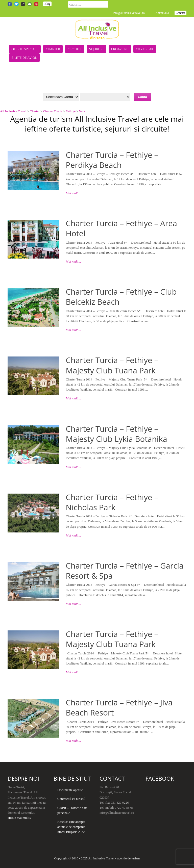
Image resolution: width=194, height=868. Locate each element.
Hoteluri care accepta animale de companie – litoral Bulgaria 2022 (72, 827)
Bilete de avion (24, 58)
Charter (53, 49)
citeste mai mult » (19, 818)
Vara (82, 111)
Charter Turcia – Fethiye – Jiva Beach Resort (119, 707)
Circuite (75, 49)
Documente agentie (70, 790)
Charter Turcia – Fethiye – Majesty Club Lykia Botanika (116, 434)
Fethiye (71, 111)
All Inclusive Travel (13, 111)
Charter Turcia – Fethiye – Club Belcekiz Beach (121, 297)
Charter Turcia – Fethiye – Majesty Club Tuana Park (112, 365)
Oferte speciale (25, 49)
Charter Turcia (53, 111)
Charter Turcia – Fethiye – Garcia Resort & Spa (125, 571)
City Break (145, 49)
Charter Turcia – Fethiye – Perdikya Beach (112, 160)
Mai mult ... (73, 193)
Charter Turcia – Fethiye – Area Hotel (121, 228)
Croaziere (120, 49)
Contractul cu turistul (71, 799)
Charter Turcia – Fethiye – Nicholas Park (112, 502)
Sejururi (96, 49)
